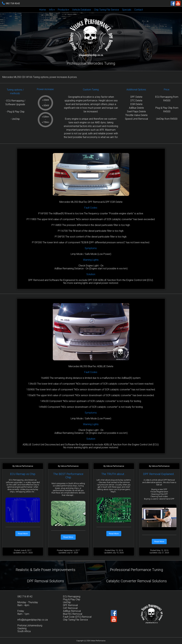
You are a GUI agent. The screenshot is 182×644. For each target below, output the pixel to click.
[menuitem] (43, 10)
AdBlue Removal (72, 611)
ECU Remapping (72, 597)
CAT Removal (70, 608)
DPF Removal (70, 605)
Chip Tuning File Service (107, 10)
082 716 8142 (13, 3)
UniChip (67, 602)
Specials (127, 10)
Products (63, 10)
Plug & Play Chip (72, 599)
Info (52, 10)
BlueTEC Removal (73, 614)
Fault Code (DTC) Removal (77, 617)
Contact (139, 10)
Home (43, 10)
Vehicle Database (82, 10)
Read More (23, 534)
